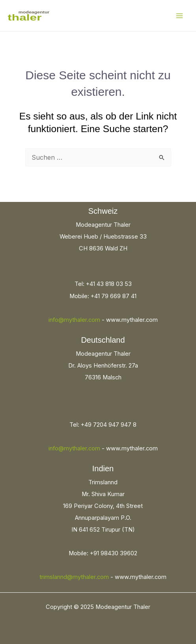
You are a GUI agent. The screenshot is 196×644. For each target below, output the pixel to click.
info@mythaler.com (74, 320)
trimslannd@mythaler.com (74, 577)
